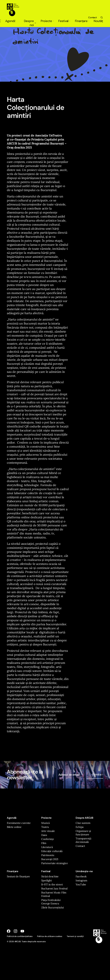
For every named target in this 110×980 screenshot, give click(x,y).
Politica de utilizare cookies (50, 936)
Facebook (81, 876)
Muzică (45, 823)
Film (44, 843)
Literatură (47, 847)
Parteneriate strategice (55, 863)
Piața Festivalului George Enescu (51, 902)
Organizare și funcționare (83, 833)
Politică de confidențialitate (20, 936)
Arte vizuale (48, 831)
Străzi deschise (50, 876)
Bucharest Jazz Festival (54, 888)
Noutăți (98, 21)
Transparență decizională (83, 840)
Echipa (80, 827)
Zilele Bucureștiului (52, 907)
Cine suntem (83, 823)
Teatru (45, 827)
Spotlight (47, 880)
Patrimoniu (48, 855)
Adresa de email (69, 775)
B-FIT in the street (52, 884)
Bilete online (14, 827)
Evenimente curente (19, 823)
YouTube (81, 884)
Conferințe (48, 839)
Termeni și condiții (75, 936)
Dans (44, 835)
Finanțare (82, 21)
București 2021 (50, 859)
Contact (93, 17)
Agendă (10, 21)
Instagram (81, 880)
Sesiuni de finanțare (18, 876)
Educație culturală (52, 851)
